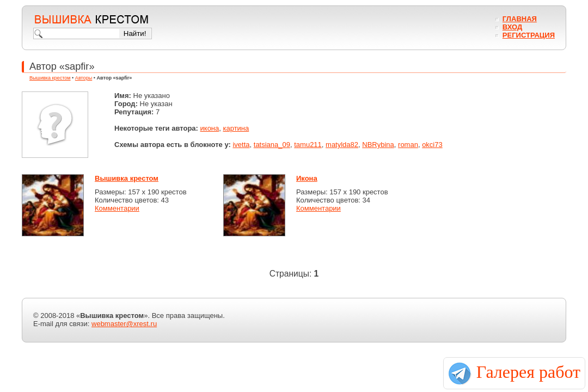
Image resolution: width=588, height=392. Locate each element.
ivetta (241, 145)
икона (210, 128)
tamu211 (308, 145)
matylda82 (342, 145)
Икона (307, 178)
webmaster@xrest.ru (124, 324)
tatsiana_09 (272, 145)
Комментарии (117, 208)
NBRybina (378, 145)
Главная (520, 19)
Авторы (84, 78)
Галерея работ (528, 372)
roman (408, 145)
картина (236, 128)
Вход (512, 27)
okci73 (432, 145)
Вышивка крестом (50, 78)
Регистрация (529, 35)
